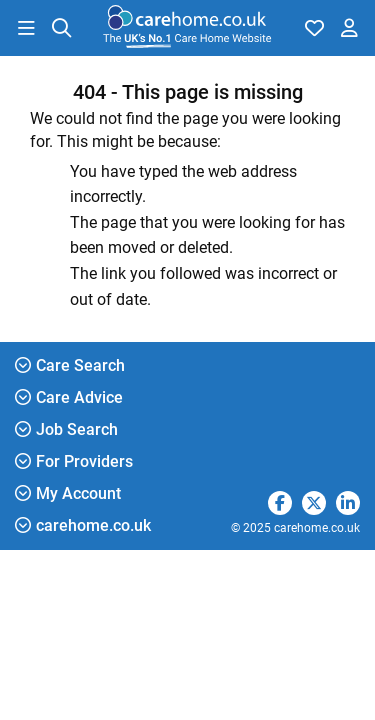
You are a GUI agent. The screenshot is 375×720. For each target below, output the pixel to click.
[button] (26, 28)
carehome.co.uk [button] (83, 525)
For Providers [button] (74, 461)
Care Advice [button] (69, 397)
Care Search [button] (70, 365)
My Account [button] (68, 493)
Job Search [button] (66, 429)
